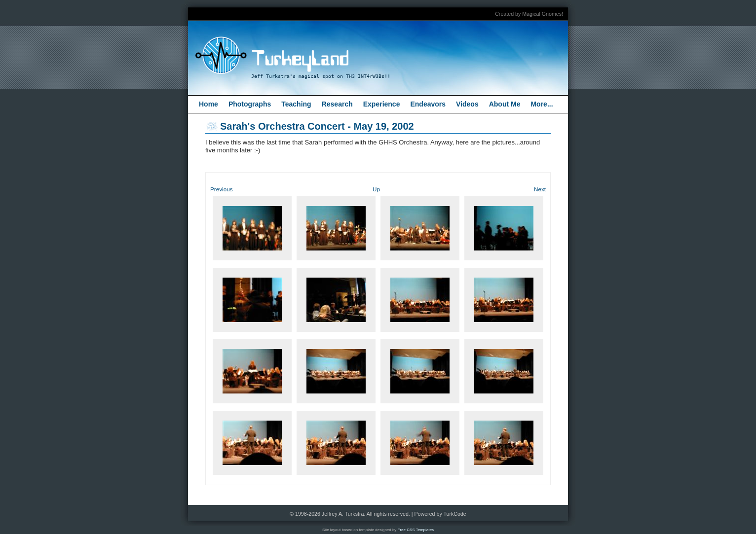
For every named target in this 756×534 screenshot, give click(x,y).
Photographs (250, 104)
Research (337, 104)
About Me (505, 104)
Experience (382, 104)
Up (376, 189)
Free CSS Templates (416, 530)
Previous (221, 189)
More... (542, 104)
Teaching (296, 104)
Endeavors (428, 104)
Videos (467, 104)
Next (540, 189)
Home (208, 104)
